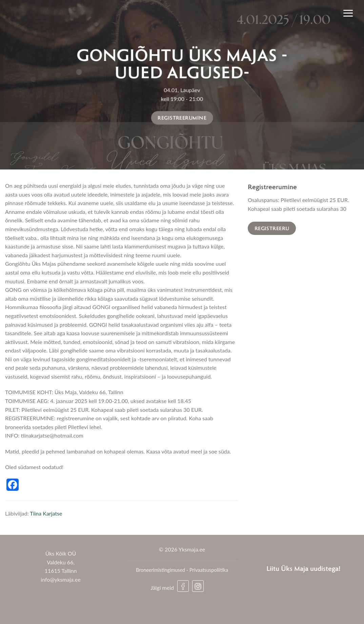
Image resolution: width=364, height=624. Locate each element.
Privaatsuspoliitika (209, 570)
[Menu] (348, 13)
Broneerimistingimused (160, 570)
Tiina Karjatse (46, 513)
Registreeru (272, 228)
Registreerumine (182, 118)
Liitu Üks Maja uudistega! (304, 568)
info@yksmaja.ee (60, 579)
